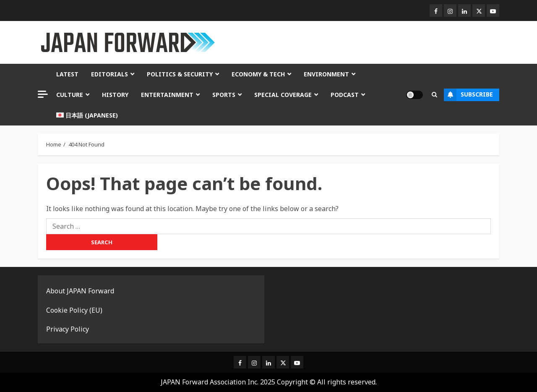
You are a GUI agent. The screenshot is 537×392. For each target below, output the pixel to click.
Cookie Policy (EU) (74, 310)
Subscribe (468, 95)
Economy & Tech (258, 74)
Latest (67, 74)
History (115, 95)
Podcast (345, 95)
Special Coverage (283, 95)
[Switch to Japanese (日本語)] (87, 115)
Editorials (109, 74)
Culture (70, 95)
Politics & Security (180, 74)
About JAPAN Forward (80, 291)
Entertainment (167, 95)
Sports (224, 95)
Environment (326, 74)
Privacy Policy (68, 329)
